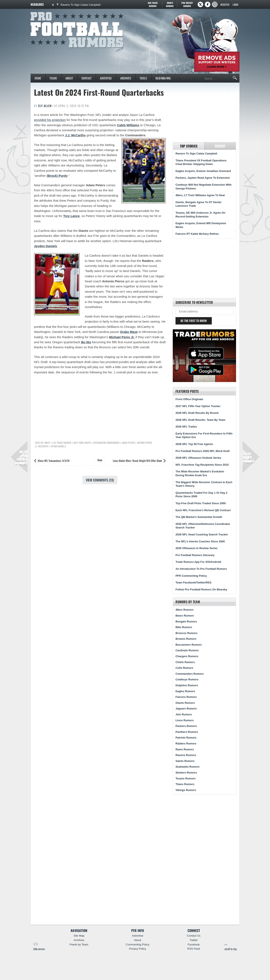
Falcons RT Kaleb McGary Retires (197, 234)
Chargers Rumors (187, 656)
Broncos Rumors (186, 633)
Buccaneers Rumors (189, 645)
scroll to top (231, 947)
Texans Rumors (186, 778)
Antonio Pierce (144, 443)
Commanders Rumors (190, 674)
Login (235, 5)
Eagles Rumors (185, 691)
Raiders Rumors (186, 743)
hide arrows (39, 947)
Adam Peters (128, 443)
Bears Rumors (185, 616)
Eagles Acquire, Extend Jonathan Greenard (203, 171)
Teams (53, 78)
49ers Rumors (184, 610)
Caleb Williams (128, 125)
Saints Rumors (185, 761)
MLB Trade (153, 4)
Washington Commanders (106, 443)
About (69, 78)
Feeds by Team (79, 944)
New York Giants (82, 443)
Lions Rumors (185, 720)
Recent (220, 146)
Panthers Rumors (187, 732)
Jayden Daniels (45, 246)
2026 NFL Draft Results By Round (197, 413)
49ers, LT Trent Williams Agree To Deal (200, 195)
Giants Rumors (185, 703)
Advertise (106, 78)
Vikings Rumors (186, 790)
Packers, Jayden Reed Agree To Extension (203, 178)
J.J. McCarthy (76, 135)
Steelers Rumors (186, 773)
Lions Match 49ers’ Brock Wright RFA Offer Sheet (137, 461)
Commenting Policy (138, 944)
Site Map (79, 936)
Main (100, 460)
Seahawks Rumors (188, 767)
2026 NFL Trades (186, 427)
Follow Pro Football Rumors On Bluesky (201, 589)
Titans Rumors (185, 784)
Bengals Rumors (186, 621)
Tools (143, 78)
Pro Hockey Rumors (21, 458)
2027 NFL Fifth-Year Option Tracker (198, 406)
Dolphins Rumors (187, 685)
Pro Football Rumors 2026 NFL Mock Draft (202, 451)
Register (225, 5)
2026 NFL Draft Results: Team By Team (200, 420)
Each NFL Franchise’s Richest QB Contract (203, 510)
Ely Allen (45, 106)
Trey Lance (71, 216)
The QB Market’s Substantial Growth (199, 517)
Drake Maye (129, 332)
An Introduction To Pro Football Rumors (201, 569)
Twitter (194, 940)
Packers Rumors (186, 726)
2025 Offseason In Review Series (196, 548)
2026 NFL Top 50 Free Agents (194, 444)
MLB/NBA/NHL (163, 78)
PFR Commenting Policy (191, 576)
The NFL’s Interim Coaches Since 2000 (200, 541)
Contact (86, 78)
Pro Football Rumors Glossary (195, 555)
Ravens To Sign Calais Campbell (80, 5)
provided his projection (50, 120)
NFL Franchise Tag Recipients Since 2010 (202, 465)
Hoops (170, 4)
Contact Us (194, 936)
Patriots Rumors (186, 738)
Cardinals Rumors (187, 650)
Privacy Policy (138, 949)
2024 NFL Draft (43, 443)
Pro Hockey (187, 4)
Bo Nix (86, 342)
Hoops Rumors (249, 458)
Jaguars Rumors (186, 709)
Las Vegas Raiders (62, 443)
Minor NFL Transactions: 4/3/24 (54, 461)
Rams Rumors (185, 749)
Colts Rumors (184, 668)
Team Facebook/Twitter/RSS (193, 583)
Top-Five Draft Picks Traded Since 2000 (201, 503)
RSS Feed (194, 949)
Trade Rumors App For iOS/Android (198, 562)
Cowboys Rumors (187, 679)
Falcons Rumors (186, 697)
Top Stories (189, 146)
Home (38, 78)
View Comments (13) (100, 480)
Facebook (194, 944)
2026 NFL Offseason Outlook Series (198, 458)
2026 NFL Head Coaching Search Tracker (202, 534)
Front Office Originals (189, 399)
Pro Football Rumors (46, 11)
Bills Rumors (184, 627)
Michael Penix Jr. (122, 337)
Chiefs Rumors (185, 662)
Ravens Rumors (186, 755)
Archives (126, 78)
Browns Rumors (186, 639)
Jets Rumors (184, 714)
